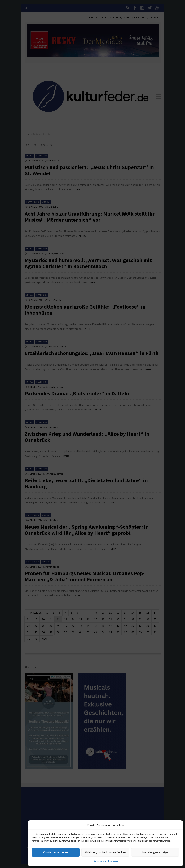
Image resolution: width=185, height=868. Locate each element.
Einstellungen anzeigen (155, 852)
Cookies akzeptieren (55, 852)
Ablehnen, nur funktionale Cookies (106, 852)
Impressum (114, 861)
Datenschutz (100, 861)
